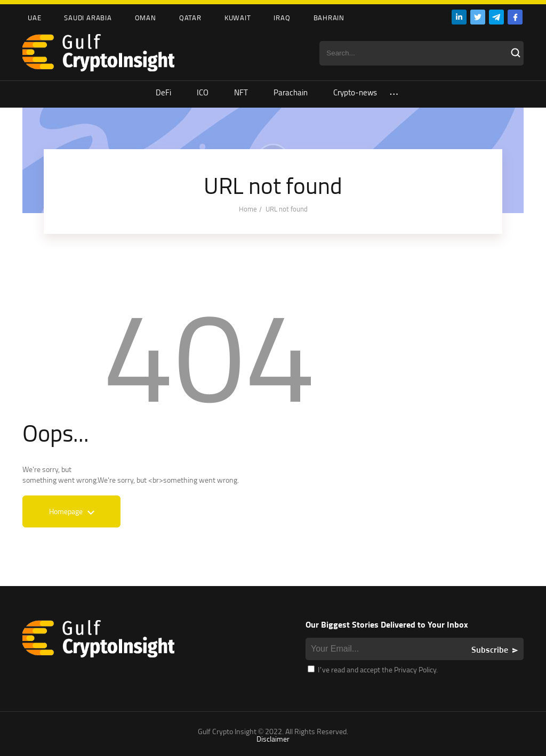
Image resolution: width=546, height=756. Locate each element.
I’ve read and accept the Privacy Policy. (373, 669)
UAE (34, 18)
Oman (146, 18)
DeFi (163, 92)
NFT (241, 92)
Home (248, 209)
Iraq (282, 18)
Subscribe (490, 649)
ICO (203, 92)
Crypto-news (355, 92)
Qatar (190, 18)
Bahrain (329, 18)
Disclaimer (273, 739)
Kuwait (238, 18)
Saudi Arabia (88, 18)
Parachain (291, 92)
